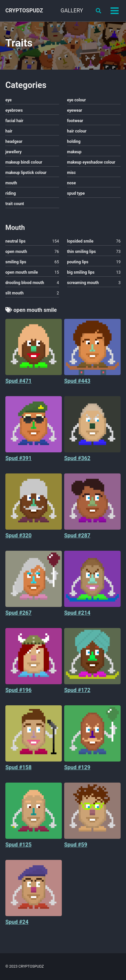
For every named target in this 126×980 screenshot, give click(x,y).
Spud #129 (77, 767)
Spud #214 (77, 613)
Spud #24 (17, 922)
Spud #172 (77, 690)
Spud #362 (77, 458)
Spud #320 (18, 536)
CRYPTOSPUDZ (24, 11)
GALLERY (72, 11)
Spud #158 (18, 767)
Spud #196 (18, 690)
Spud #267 (18, 613)
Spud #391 (18, 458)
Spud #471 (18, 381)
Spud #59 (76, 845)
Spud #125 (18, 845)
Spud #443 (77, 381)
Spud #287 (77, 536)
